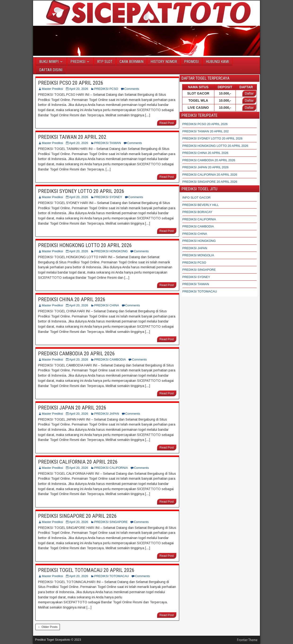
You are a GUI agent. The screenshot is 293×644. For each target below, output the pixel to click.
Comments (132, 89)
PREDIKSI (78, 62)
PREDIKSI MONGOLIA (198, 255)
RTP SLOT (105, 62)
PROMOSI (191, 62)
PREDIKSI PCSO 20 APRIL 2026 (71, 83)
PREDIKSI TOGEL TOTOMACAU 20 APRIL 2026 (86, 570)
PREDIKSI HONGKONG (111, 251)
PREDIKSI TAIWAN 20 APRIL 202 (72, 137)
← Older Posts (48, 627)
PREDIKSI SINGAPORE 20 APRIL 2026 (77, 516)
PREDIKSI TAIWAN (108, 143)
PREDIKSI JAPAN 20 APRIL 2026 (72, 408)
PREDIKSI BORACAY (197, 212)
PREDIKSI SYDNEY (108, 197)
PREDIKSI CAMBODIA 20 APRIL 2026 (76, 354)
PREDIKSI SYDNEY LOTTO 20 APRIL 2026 (81, 191)
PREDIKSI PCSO (106, 89)
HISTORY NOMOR (164, 62)
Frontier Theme (247, 640)
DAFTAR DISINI (51, 70)
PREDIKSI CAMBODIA (110, 359)
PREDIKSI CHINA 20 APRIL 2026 (72, 299)
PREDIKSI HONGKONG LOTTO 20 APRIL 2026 (85, 245)
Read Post (167, 123)
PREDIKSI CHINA (107, 305)
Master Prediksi (52, 89)
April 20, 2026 (79, 89)
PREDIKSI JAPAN (107, 414)
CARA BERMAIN (131, 62)
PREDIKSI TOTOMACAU (112, 576)
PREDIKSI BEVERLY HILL (201, 205)
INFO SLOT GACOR (197, 198)
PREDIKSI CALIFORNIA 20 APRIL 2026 (78, 462)
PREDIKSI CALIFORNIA (111, 468)
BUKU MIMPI (49, 62)
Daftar (249, 93)
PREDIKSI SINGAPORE (111, 522)
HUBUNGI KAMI (217, 62)
